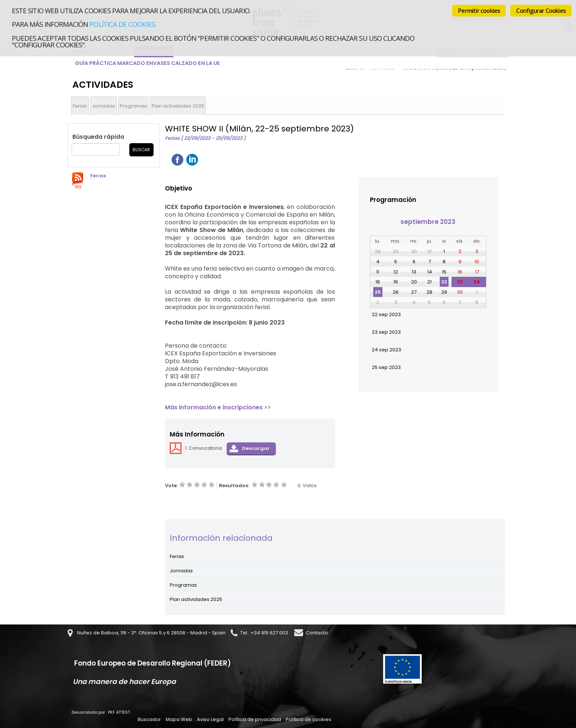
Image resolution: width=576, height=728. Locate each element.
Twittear (207, 160)
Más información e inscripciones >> (218, 407)
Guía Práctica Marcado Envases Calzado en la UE (147, 63)
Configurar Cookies (541, 11)
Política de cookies (122, 24)
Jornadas (103, 106)
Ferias (80, 106)
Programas (133, 106)
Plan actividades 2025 (178, 106)
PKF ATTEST (119, 712)
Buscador (149, 719)
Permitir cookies (479, 11)
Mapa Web (179, 719)
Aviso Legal (210, 719)
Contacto (317, 633)
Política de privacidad (255, 719)
